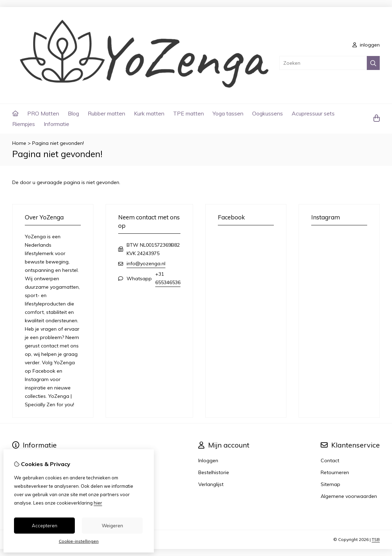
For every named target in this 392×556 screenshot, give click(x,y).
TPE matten (188, 113)
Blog (73, 113)
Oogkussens (268, 113)
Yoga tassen (228, 113)
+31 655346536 (168, 278)
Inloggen (208, 460)
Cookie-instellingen (79, 541)
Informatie (56, 124)
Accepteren (45, 526)
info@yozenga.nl (146, 263)
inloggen (366, 45)
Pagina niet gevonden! (58, 143)
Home (19, 143)
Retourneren (335, 472)
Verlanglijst (211, 484)
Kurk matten (149, 113)
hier (98, 503)
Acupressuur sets (313, 113)
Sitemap (330, 484)
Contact (330, 460)
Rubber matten (106, 113)
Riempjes (24, 124)
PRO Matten (43, 113)
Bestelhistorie (214, 472)
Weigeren (112, 526)
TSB (376, 539)
